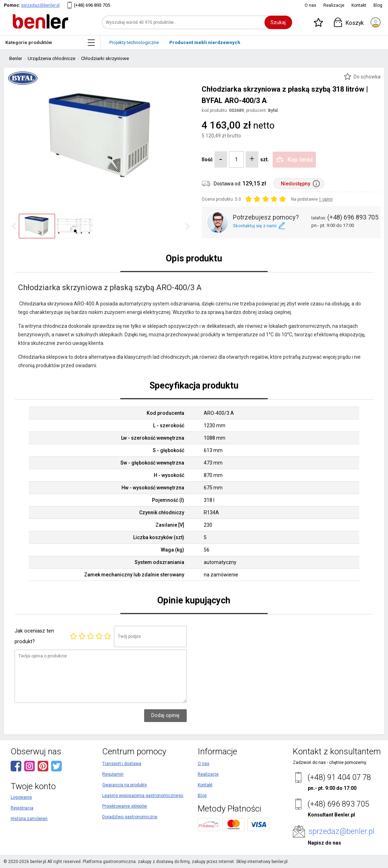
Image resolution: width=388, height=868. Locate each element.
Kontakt (359, 5)
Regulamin (113, 774)
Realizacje (334, 5)
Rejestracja (22, 808)
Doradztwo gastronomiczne (130, 817)
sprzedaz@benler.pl (40, 5)
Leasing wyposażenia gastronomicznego (143, 796)
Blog (378, 5)
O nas (310, 5)
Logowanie (21, 797)
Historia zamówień (29, 819)
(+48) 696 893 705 (92, 5)
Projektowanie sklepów (125, 806)
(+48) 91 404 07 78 (339, 777)
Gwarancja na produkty (125, 785)
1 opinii (326, 199)
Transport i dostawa (122, 764)
